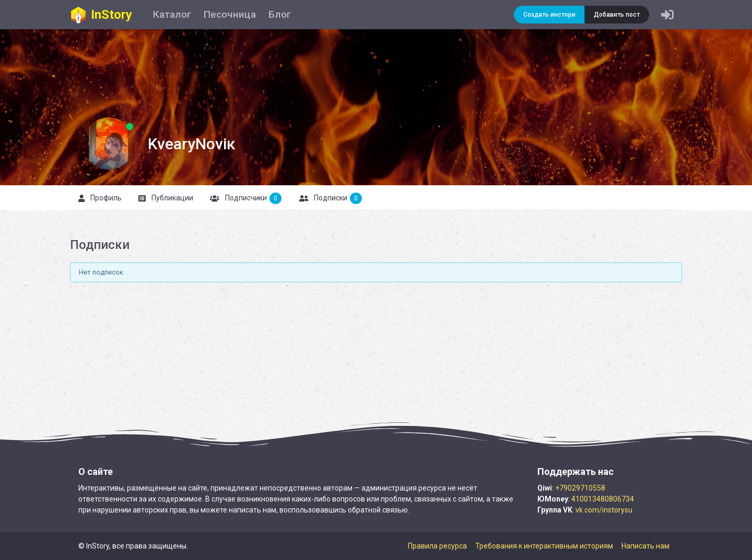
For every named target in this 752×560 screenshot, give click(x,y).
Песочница (230, 14)
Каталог (172, 14)
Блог (280, 14)
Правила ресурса (437, 546)
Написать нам (645, 546)
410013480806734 (603, 499)
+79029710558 (580, 488)
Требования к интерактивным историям (544, 546)
